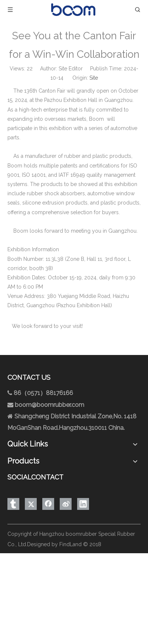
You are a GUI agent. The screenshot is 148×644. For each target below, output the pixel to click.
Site (94, 78)
